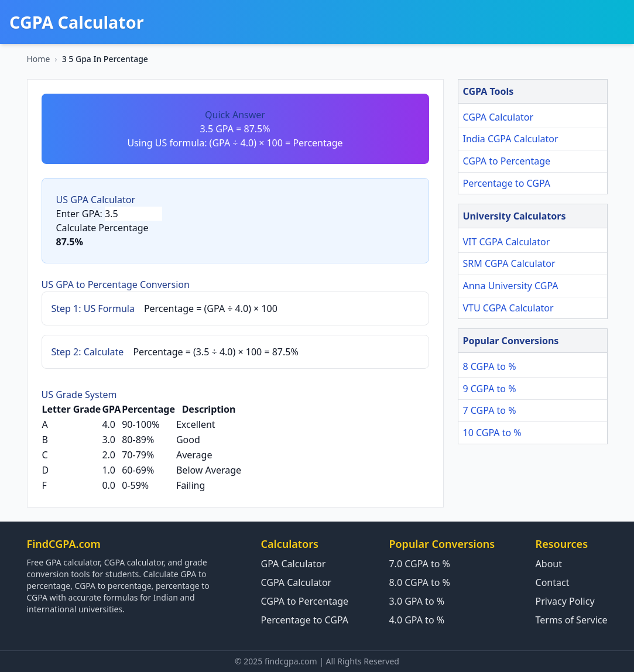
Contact (553, 582)
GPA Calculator (294, 564)
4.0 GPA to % (417, 620)
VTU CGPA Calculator (508, 308)
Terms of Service (572, 620)
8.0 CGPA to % (419, 582)
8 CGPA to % (490, 366)
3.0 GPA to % (417, 601)
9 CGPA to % (490, 389)
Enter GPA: (79, 214)
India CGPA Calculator (511, 139)
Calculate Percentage (102, 228)
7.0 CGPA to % (419, 564)
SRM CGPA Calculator (509, 263)
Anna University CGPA (511, 286)
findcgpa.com (291, 661)
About (549, 564)
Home (39, 59)
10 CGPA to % (492, 433)
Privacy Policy (565, 601)
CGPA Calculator (498, 117)
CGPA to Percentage (507, 161)
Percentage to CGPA (507, 183)
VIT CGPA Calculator (507, 242)
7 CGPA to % (490, 410)
